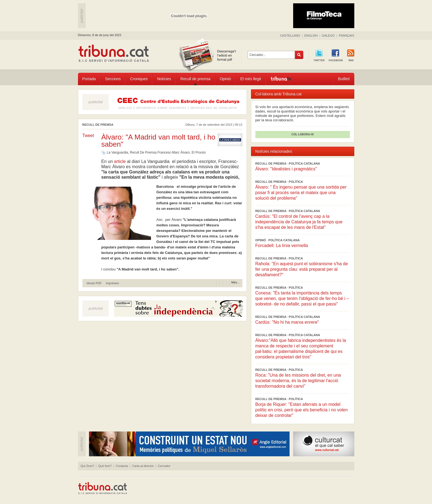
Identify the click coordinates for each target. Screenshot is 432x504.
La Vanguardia (118, 152)
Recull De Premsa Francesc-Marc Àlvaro (160, 152)
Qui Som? (87, 466)
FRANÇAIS (347, 36)
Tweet (88, 136)
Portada (89, 79)
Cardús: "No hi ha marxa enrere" (287, 322)
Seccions (113, 79)
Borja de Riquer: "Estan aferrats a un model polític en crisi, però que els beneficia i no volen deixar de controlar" (302, 410)
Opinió (225, 79)
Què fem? (105, 466)
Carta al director (143, 466)
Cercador (164, 466)
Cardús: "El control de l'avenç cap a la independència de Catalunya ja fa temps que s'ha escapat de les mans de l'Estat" (299, 222)
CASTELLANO (290, 36)
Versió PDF (94, 283)
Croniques (139, 79)
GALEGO (328, 36)
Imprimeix (112, 283)
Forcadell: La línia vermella (282, 246)
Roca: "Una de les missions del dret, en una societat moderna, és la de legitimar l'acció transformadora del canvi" (298, 381)
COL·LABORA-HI (303, 134)
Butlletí (344, 79)
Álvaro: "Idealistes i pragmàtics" (286, 169)
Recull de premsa (195, 79)
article (120, 161)
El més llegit (251, 79)
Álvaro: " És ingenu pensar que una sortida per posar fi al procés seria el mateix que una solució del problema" (301, 193)
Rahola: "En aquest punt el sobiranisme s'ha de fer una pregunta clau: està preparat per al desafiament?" (302, 269)
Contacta (122, 466)
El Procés (199, 152)
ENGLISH (311, 36)
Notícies (164, 79)
